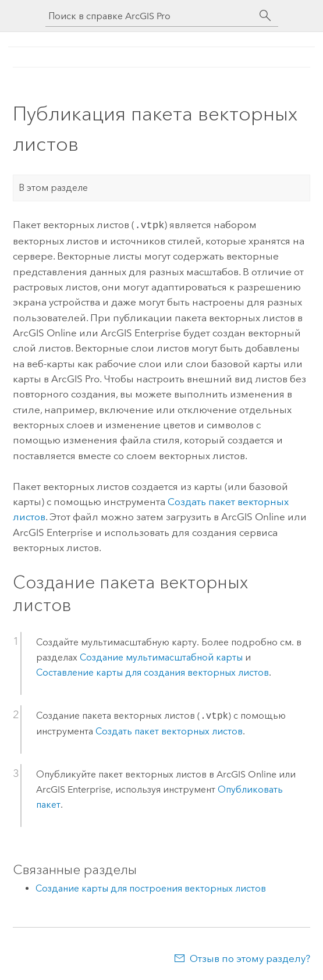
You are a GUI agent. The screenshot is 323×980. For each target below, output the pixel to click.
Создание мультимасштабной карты (161, 656)
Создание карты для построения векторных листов (151, 887)
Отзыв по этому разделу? (250, 957)
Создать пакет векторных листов (169, 730)
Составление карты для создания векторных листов (152, 671)
